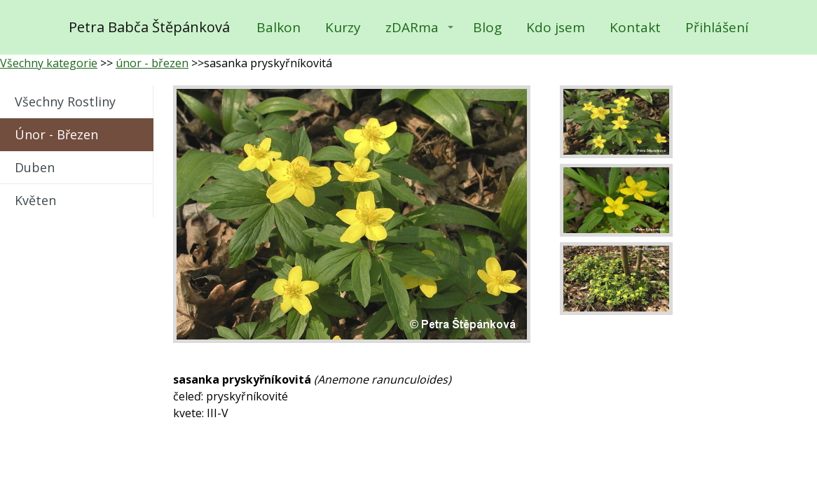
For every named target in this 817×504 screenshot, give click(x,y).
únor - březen (152, 63)
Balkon (279, 27)
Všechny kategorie (49, 63)
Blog (487, 27)
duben (35, 167)
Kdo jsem (556, 27)
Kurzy (343, 27)
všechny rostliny (65, 101)
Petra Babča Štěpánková (149, 27)
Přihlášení (717, 27)
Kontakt (635, 27)
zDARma (412, 27)
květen (35, 200)
